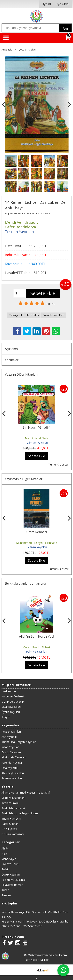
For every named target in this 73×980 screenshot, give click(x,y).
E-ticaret (30, 970)
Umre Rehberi (36, 532)
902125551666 (11, 926)
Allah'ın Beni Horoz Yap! (36, 636)
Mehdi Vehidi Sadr (36, 438)
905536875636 (33, 926)
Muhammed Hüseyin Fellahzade (37, 543)
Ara (65, 29)
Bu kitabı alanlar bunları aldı (25, 583)
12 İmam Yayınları (36, 443)
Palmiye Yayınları (37, 651)
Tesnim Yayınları (37, 547)
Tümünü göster (58, 464)
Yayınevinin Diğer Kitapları (24, 479)
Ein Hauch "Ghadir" (36, 427)
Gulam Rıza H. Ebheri (37, 647)
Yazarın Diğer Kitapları (21, 374)
